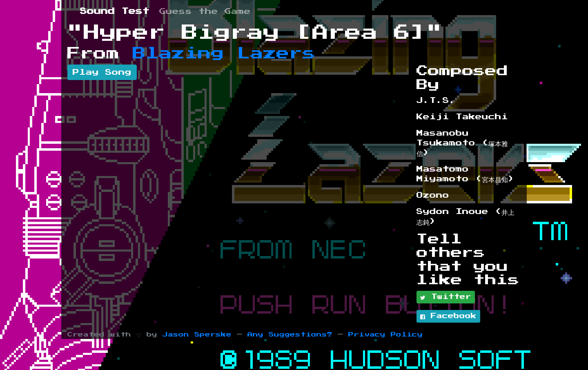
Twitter (446, 297)
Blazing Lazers (224, 53)
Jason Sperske (197, 335)
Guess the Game (205, 11)
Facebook (448, 317)
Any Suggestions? (290, 335)
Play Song (102, 72)
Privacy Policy (385, 335)
